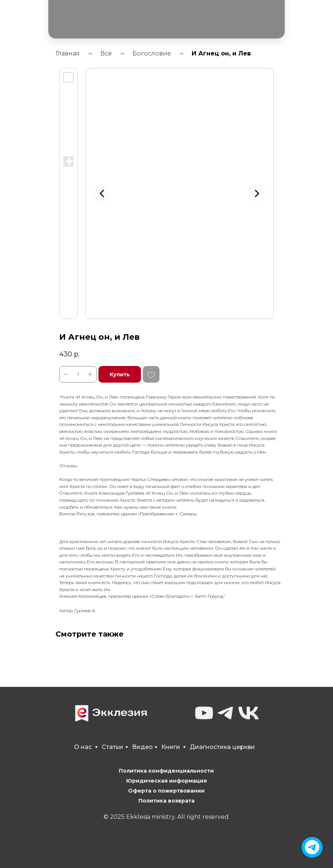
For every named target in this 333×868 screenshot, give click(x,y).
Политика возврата (166, 801)
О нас (83, 747)
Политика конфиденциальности (166, 771)
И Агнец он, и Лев (221, 53)
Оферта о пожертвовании (166, 791)
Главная (68, 53)
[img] (312, 847)
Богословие (152, 53)
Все (106, 53)
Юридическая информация (166, 781)
